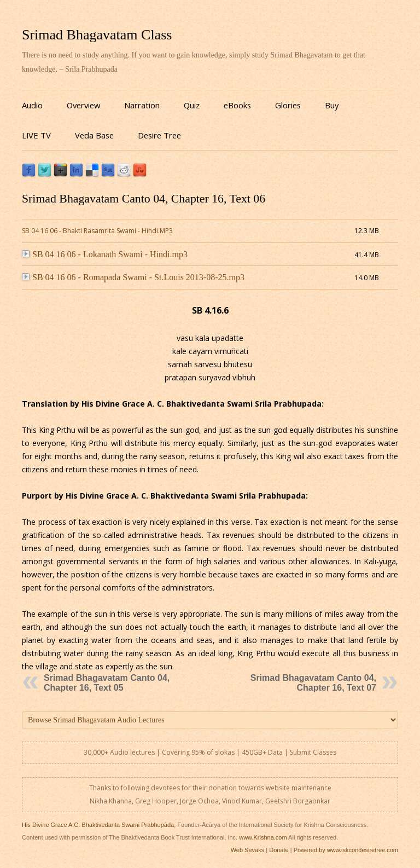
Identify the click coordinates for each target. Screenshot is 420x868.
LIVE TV (36, 135)
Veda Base (94, 135)
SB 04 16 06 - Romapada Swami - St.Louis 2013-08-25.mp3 (133, 277)
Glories (288, 105)
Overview (83, 105)
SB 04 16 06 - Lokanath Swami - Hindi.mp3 (105, 254)
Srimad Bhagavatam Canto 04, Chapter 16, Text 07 (313, 683)
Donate (279, 850)
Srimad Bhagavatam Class (97, 35)
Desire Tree (159, 135)
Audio (32, 105)
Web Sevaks (248, 850)
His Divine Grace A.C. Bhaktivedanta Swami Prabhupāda (98, 825)
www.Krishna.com (263, 837)
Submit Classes (313, 752)
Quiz (192, 105)
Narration (142, 105)
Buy (332, 105)
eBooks (237, 105)
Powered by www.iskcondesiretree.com (346, 850)
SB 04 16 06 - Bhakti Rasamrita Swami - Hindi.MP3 (97, 231)
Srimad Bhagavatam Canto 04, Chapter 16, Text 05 (107, 683)
